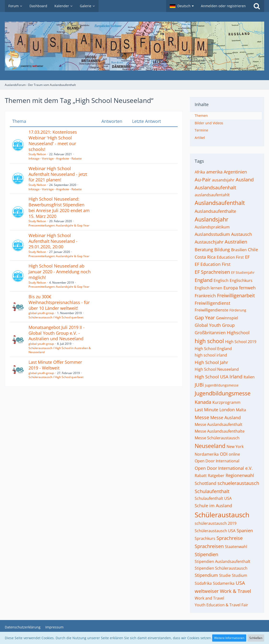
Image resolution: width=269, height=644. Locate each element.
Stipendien (206, 554)
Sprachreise (230, 538)
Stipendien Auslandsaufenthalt (222, 561)
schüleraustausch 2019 (216, 523)
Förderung (238, 310)
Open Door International (217, 461)
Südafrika (203, 583)
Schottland (205, 483)
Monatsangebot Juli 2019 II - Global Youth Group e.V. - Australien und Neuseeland (57, 333)
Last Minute (206, 410)
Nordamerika (207, 454)
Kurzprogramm (226, 402)
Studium (240, 575)
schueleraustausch (238, 483)
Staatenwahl (236, 547)
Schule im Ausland (213, 506)
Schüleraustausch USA (215, 531)
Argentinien (235, 172)
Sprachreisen (209, 546)
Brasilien (239, 250)
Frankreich (205, 296)
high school (209, 341)
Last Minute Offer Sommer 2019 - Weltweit (55, 365)
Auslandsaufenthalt (220, 203)
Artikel (200, 138)
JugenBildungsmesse (222, 385)
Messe (202, 417)
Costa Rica (205, 257)
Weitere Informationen (229, 638)
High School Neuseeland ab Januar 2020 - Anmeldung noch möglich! (60, 271)
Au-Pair (203, 180)
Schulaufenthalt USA (213, 498)
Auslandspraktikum (212, 227)
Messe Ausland (225, 417)
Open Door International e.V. (224, 468)
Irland (236, 377)
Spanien (245, 531)
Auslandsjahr (211, 219)
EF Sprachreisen (212, 272)
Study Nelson (37, 154)
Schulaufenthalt (212, 491)
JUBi (199, 385)
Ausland (245, 180)
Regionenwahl (240, 475)
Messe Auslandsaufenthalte (220, 431)
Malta (241, 410)
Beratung (204, 250)
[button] (182, 6)
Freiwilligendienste (211, 310)
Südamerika (224, 583)
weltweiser (207, 591)
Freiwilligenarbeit (236, 295)
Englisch (221, 280)
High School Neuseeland (217, 369)
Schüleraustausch (222, 515)
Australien (236, 242)
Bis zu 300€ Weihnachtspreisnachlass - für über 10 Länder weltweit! (59, 302)
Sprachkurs (205, 538)
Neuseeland (210, 446)
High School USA (211, 377)
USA (240, 583)
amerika (214, 172)
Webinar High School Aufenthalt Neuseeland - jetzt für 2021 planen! (58, 174)
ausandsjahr (223, 180)
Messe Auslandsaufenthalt (219, 424)
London (227, 410)
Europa (231, 288)
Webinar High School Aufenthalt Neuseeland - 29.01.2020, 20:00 (53, 241)
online (234, 454)
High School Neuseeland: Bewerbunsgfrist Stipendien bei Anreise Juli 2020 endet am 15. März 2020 (59, 207)
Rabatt (201, 476)
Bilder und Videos (209, 123)
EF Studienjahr (243, 272)
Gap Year (205, 318)
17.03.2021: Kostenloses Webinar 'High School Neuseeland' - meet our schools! (53, 140)
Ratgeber (216, 476)
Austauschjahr (209, 242)
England (204, 280)
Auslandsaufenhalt (215, 188)
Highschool (238, 333)
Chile (253, 250)
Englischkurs (241, 280)
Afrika (200, 172)
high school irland (211, 355)
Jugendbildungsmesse (223, 393)
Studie (225, 575)
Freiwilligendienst (212, 303)
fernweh (247, 288)
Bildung (222, 250)
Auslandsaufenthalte (215, 211)
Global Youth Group (215, 325)
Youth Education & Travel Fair (221, 605)
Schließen (256, 638)
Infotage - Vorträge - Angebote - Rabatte (55, 158)
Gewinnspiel (227, 318)
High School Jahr (211, 362)
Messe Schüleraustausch (217, 438)
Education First (230, 257)
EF (247, 257)
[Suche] (257, 6)
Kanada (203, 402)
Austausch (242, 234)
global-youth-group (41, 313)
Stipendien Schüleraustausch (221, 568)
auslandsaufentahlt (212, 195)
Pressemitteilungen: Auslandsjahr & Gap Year (59, 225)
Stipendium (206, 575)
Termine (201, 130)
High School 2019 (241, 342)
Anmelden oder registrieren (223, 6)
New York (235, 447)
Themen (201, 116)
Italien (249, 377)
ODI (224, 454)
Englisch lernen (208, 288)
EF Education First (213, 264)
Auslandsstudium (212, 234)
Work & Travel (235, 591)
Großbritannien (210, 333)
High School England (213, 349)
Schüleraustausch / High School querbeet (56, 317)
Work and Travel (209, 598)
